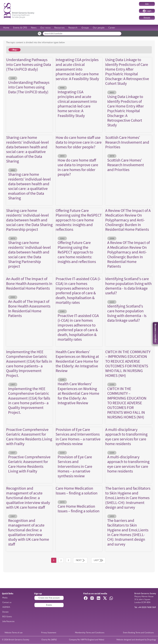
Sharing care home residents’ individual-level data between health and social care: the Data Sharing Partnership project (29, 220)
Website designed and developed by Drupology (136, 640)
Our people (99, 28)
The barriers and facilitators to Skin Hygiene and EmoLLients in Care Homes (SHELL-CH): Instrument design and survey (128, 498)
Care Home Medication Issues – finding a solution (77, 491)
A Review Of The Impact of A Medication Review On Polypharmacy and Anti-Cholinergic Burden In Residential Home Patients (128, 220)
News (34, 28)
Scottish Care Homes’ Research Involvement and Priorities (127, 142)
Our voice (45, 28)
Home (6, 28)
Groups (85, 28)
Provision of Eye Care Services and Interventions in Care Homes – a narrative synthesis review (78, 437)
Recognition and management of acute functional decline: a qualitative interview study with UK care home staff (28, 498)
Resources (59, 28)
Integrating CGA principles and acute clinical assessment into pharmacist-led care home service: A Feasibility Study (77, 69)
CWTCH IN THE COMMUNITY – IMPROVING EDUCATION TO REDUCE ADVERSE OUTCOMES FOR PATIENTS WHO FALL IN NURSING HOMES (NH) (128, 364)
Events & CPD (20, 28)
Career (112, 28)
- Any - (15, 50)
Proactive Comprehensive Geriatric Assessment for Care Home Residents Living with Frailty (29, 437)
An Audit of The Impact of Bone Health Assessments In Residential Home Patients (29, 283)
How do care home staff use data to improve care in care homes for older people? (79, 142)
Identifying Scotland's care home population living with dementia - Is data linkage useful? (128, 286)
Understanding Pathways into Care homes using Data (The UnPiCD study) (29, 64)
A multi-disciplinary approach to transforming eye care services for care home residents (126, 437)
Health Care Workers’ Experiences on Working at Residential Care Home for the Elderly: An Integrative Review (77, 361)
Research (73, 28)
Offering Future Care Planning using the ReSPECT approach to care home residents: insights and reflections (79, 220)
